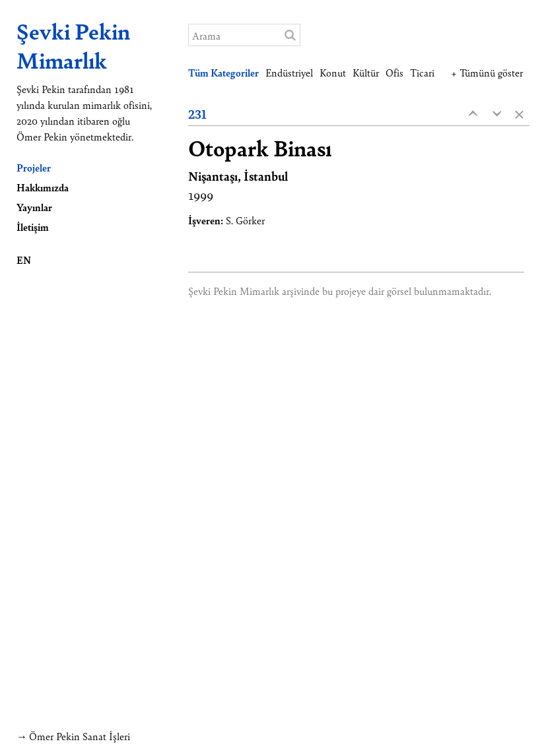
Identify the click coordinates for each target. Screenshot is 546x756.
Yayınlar (34, 207)
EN (24, 260)
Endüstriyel (289, 72)
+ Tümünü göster (487, 72)
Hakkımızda (43, 187)
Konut (333, 72)
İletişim (33, 227)
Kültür (366, 72)
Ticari (422, 72)
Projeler (34, 167)
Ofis (394, 72)
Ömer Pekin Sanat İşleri (80, 736)
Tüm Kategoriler (223, 72)
